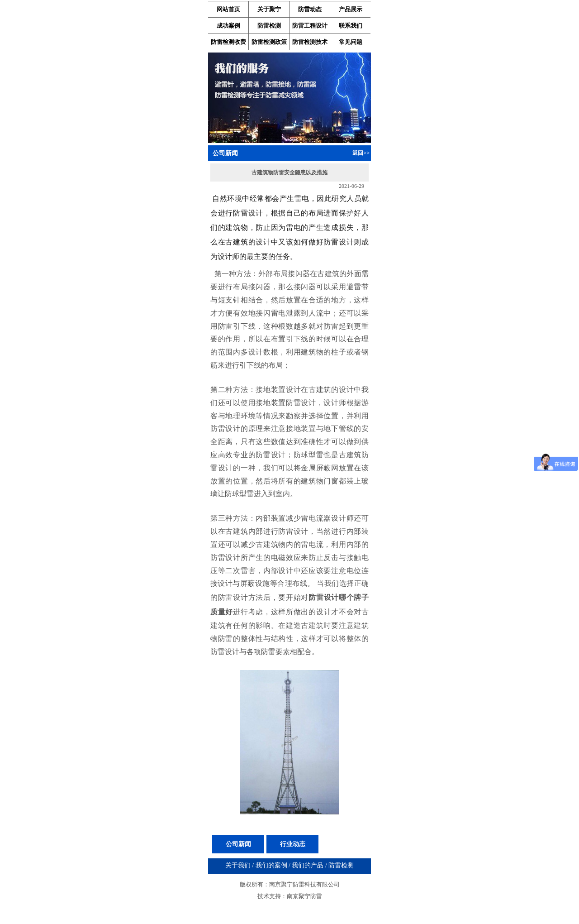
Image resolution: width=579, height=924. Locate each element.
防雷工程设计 (310, 26)
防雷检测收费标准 (228, 44)
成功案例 (228, 26)
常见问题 (351, 42)
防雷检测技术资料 (310, 44)
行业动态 (293, 844)
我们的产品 (308, 865)
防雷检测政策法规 (269, 44)
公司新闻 (238, 844)
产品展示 (351, 9)
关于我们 (238, 865)
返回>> (361, 153)
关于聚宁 (269, 9)
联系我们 (351, 26)
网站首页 (228, 9)
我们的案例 (271, 865)
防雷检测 (269, 26)
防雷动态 (310, 9)
